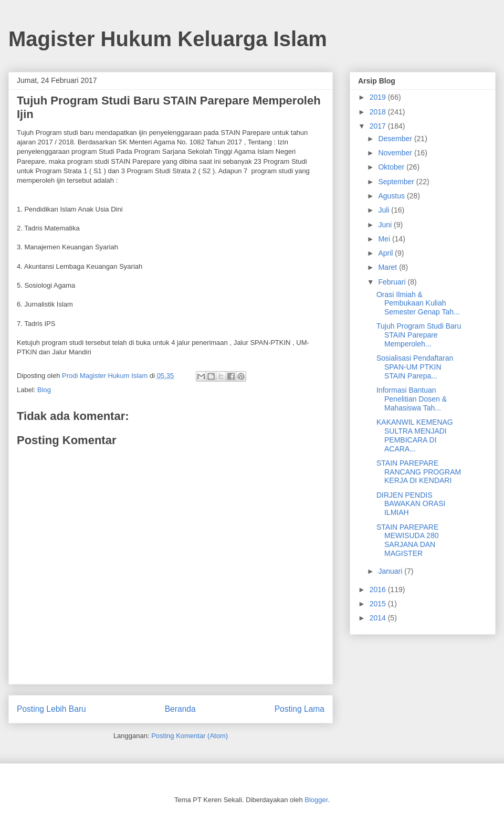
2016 (379, 590)
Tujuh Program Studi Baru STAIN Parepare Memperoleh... (419, 335)
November (396, 153)
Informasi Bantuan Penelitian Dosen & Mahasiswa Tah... (412, 399)
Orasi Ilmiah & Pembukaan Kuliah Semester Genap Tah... (418, 303)
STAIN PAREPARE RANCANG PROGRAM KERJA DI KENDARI (419, 472)
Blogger (316, 800)
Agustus (392, 196)
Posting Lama (300, 709)
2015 (379, 604)
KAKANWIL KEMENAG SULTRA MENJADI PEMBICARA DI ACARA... (415, 435)
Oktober (392, 167)
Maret (388, 267)
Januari (391, 571)
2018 (379, 112)
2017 (379, 126)
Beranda (180, 709)
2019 (379, 97)
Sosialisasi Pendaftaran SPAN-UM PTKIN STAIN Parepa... (415, 367)
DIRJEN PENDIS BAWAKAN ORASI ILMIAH (411, 504)
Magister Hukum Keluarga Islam (168, 39)
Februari (393, 282)
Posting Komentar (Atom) (190, 736)
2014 (379, 618)
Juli (385, 210)
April (386, 253)
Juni (386, 225)
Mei (385, 239)
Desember (396, 139)
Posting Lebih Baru (51, 709)
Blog (44, 390)
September (397, 182)
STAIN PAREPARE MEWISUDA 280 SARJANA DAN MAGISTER (407, 540)
